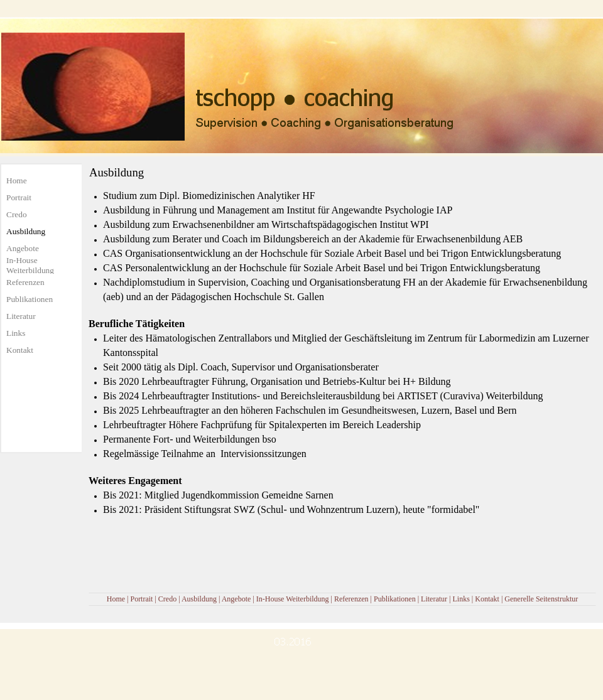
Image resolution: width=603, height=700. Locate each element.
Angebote (236, 599)
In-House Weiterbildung (293, 599)
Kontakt (487, 599)
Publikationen (395, 599)
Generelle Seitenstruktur (541, 599)
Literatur (434, 599)
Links (461, 599)
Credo (167, 599)
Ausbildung (199, 599)
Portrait (141, 599)
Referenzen (351, 599)
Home (116, 599)
